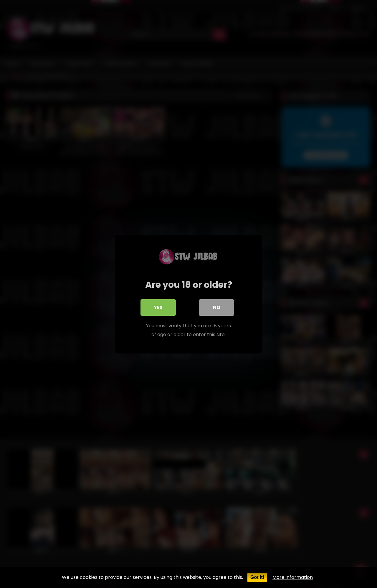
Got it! (257, 577)
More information (293, 577)
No (217, 307)
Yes (158, 307)
